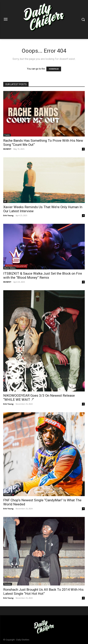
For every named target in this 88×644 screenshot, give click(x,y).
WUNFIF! (7, 149)
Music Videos (10, 268)
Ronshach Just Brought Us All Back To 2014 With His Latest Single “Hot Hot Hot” (43, 592)
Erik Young (8, 215)
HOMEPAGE (54, 69)
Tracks (7, 135)
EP (5, 202)
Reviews (8, 495)
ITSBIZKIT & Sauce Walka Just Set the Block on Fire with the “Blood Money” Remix (43, 276)
